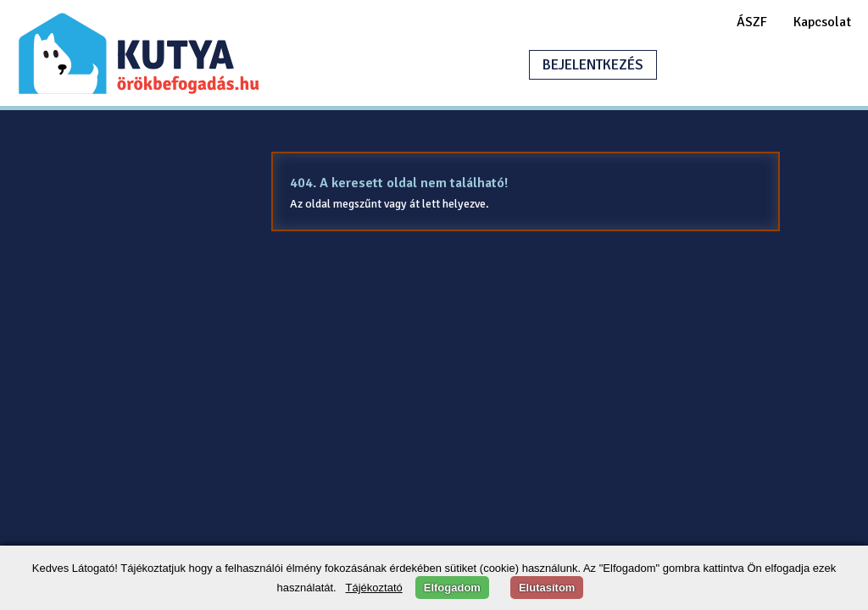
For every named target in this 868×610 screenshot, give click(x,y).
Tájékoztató (374, 588)
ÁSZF (752, 22)
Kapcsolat (822, 22)
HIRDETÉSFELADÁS (753, 65)
